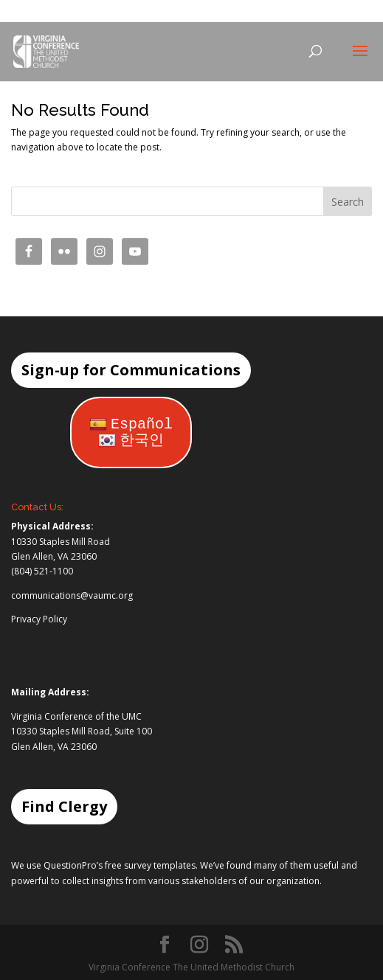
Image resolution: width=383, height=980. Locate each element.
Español (131, 424)
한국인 (131, 441)
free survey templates (150, 865)
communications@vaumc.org (72, 595)
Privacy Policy (39, 619)
